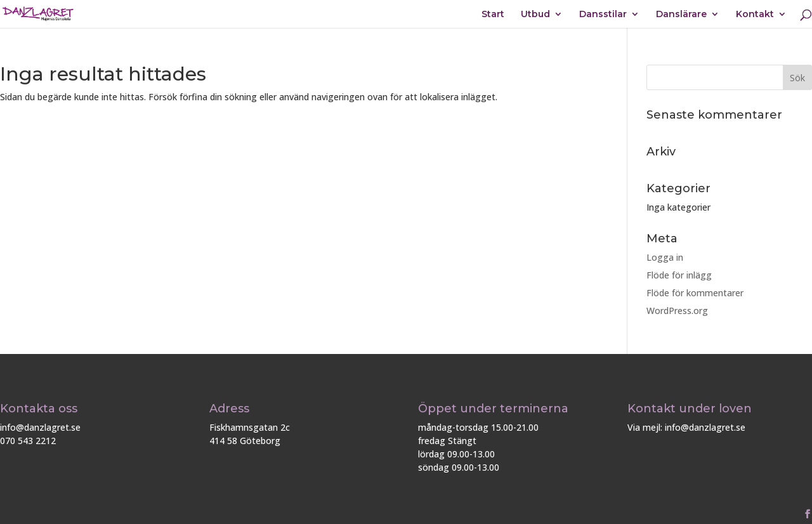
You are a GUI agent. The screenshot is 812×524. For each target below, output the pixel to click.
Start (493, 15)
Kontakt (755, 15)
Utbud (535, 15)
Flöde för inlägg (679, 275)
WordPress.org (677, 311)
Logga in (665, 257)
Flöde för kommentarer (695, 293)
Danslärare (681, 15)
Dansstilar (603, 15)
